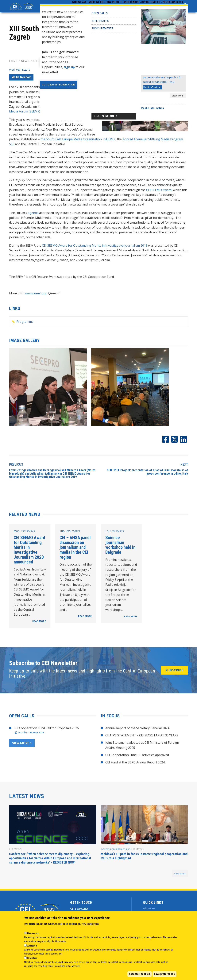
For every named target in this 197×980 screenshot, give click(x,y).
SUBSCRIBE (174, 674)
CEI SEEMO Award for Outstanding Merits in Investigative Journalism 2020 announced (29, 553)
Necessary (33, 933)
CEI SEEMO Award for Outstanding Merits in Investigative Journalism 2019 (95, 249)
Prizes (160, 8)
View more (21, 747)
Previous (16, 468)
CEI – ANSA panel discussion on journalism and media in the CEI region (75, 551)
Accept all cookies (139, 974)
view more (180, 877)
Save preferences (164, 974)
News (25, 65)
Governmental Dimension (116, 852)
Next (184, 468)
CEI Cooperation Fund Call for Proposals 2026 (46, 731)
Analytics (32, 946)
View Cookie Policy (90, 924)
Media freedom (21, 81)
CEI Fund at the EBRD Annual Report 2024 (135, 766)
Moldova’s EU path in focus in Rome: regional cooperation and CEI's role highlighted (144, 859)
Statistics (32, 958)
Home (13, 65)
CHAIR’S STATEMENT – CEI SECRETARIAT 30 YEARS (142, 739)
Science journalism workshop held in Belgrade (120, 548)
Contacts (175, 8)
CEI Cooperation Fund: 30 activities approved (137, 758)
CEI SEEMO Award (159, 193)
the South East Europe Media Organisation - (72, 143)
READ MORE (39, 625)
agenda (33, 216)
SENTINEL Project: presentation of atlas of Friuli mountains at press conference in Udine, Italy (147, 475)
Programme (25, 325)
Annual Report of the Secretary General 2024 (137, 731)
